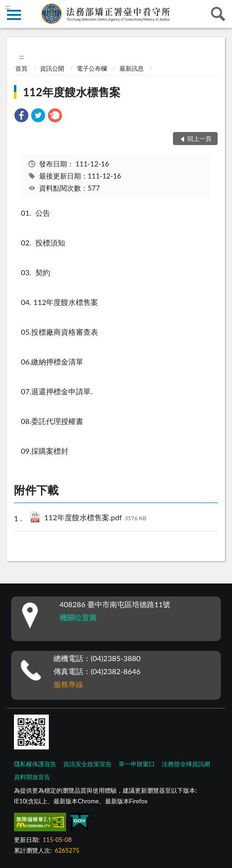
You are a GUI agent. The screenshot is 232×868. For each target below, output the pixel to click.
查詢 (218, 14)
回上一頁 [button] (199, 139)
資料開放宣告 (32, 777)
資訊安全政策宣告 (87, 764)
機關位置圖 (78, 617)
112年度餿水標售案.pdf (95, 518)
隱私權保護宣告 (35, 764)
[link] (21, 116)
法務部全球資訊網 (186, 764)
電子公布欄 (92, 68)
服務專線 (68, 684)
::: (7, 7)
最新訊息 (132, 68)
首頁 (21, 68)
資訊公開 (52, 68)
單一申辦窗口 (137, 764)
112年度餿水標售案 (72, 92)
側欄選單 (14, 15)
